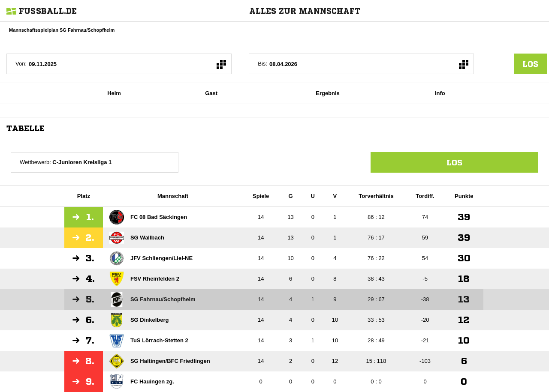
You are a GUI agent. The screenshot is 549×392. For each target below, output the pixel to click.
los (530, 64)
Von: (21, 64)
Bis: (262, 64)
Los (454, 162)
